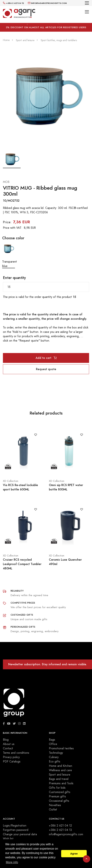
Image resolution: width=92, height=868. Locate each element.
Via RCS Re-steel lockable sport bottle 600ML (20, 487)
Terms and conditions (16, 753)
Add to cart (46, 358)
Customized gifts (60, 792)
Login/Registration (15, 826)
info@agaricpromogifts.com (66, 834)
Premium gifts (57, 796)
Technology (56, 753)
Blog (6, 740)
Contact (8, 748)
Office (53, 744)
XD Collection (11, 481)
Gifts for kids (57, 788)
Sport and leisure (60, 775)
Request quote (46, 369)
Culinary (54, 757)
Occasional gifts (59, 801)
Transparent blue (9, 255)
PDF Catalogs (12, 762)
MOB (6, 182)
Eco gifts (55, 762)
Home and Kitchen (61, 766)
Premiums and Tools (61, 783)
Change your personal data (20, 834)
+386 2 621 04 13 (60, 830)
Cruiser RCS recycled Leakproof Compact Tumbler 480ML (22, 564)
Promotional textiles (61, 748)
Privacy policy (11, 757)
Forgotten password (16, 830)
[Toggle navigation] (87, 3)
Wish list (8, 839)
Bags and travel (59, 779)
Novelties (55, 805)
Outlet (53, 810)
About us (9, 744)
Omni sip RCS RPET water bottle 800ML (66, 487)
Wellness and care (60, 770)
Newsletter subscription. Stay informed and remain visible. (47, 664)
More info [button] (12, 862)
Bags (52, 740)
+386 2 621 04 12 (60, 826)
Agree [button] (74, 854)
